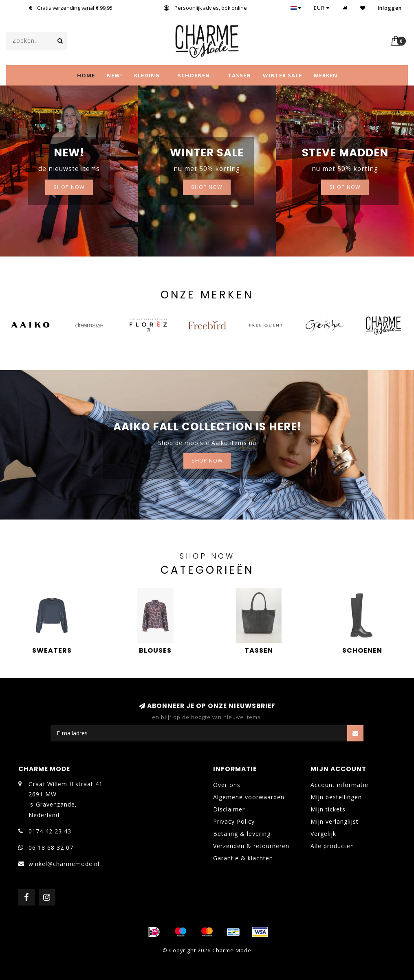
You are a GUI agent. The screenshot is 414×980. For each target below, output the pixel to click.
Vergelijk (323, 834)
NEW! (115, 75)
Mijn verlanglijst (335, 821)
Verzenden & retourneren (251, 846)
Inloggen (390, 8)
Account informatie (339, 785)
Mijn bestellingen (336, 797)
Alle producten (332, 846)
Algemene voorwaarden (249, 797)
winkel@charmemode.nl (64, 864)
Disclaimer (229, 809)
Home (86, 75)
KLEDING (147, 75)
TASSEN (239, 75)
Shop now (207, 187)
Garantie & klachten (243, 858)
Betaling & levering (242, 834)
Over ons (227, 785)
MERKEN (326, 75)
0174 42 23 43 (50, 831)
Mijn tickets (328, 809)
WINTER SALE (282, 75)
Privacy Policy (234, 821)
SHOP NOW (69, 187)
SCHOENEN (194, 75)
